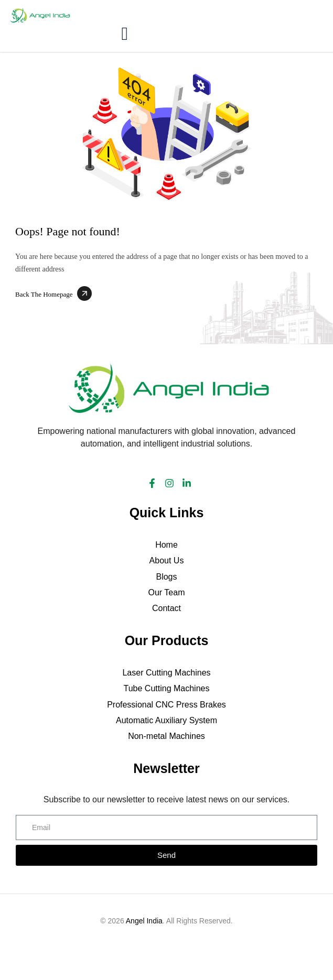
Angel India (144, 921)
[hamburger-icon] (124, 35)
